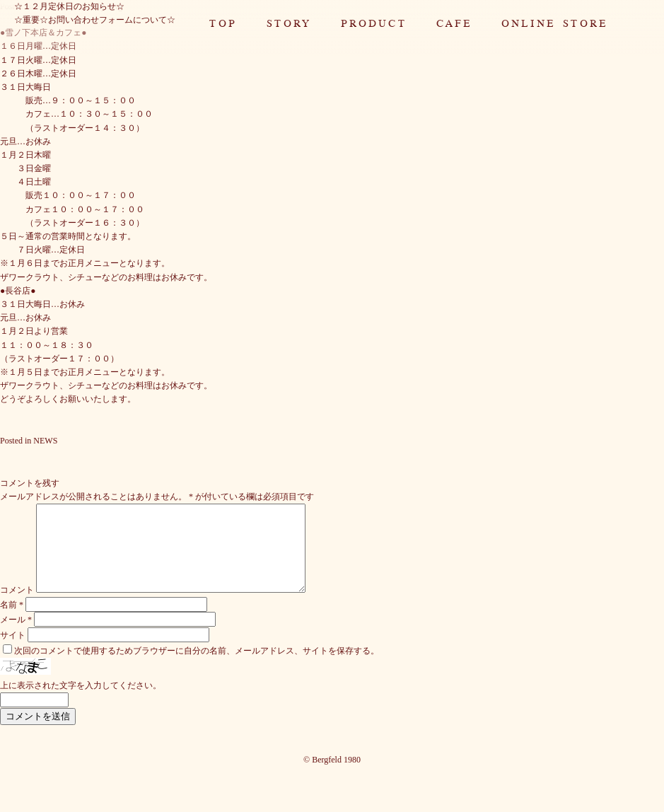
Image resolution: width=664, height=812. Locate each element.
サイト (13, 652)
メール (16, 637)
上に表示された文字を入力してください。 (81, 702)
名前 (12, 622)
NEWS (45, 441)
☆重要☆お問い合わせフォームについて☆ (95, 20)
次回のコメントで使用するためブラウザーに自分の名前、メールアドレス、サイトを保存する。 (197, 668)
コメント (17, 607)
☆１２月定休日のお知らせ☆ (69, 6)
